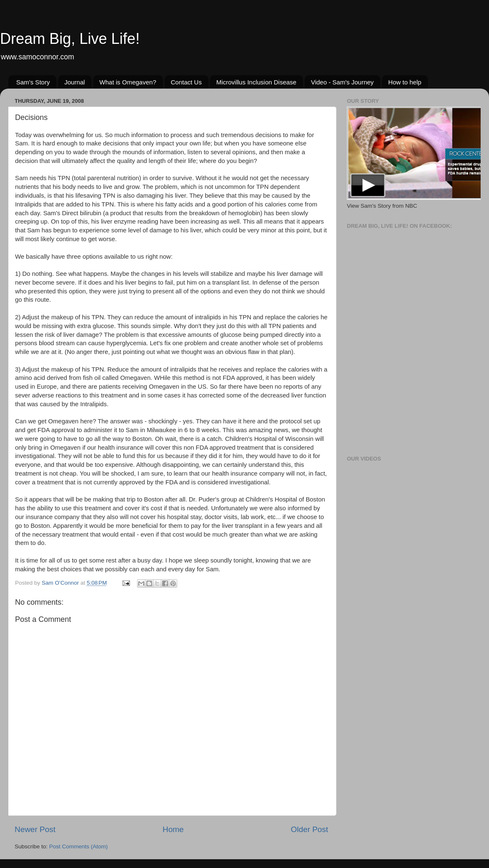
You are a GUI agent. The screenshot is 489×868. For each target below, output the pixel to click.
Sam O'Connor (61, 583)
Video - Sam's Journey (342, 82)
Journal (75, 82)
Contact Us (186, 82)
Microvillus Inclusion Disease (256, 82)
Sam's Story (33, 82)
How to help (405, 82)
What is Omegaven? (128, 82)
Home (173, 829)
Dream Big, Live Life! (70, 39)
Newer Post (35, 829)
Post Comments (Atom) (79, 846)
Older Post (309, 829)
